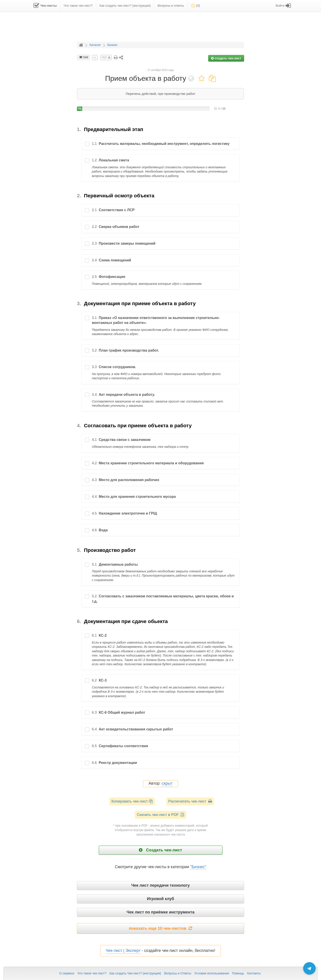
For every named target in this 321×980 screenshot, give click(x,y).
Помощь (238, 973)
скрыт (167, 783)
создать (226, 58)
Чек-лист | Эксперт (123, 951)
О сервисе (67, 973)
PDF (106, 58)
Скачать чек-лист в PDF (161, 815)
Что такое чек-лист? (92, 973)
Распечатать (190, 801)
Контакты (254, 973)
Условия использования (212, 973)
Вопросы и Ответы (178, 973)
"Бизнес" (198, 867)
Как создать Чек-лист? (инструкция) (135, 973)
